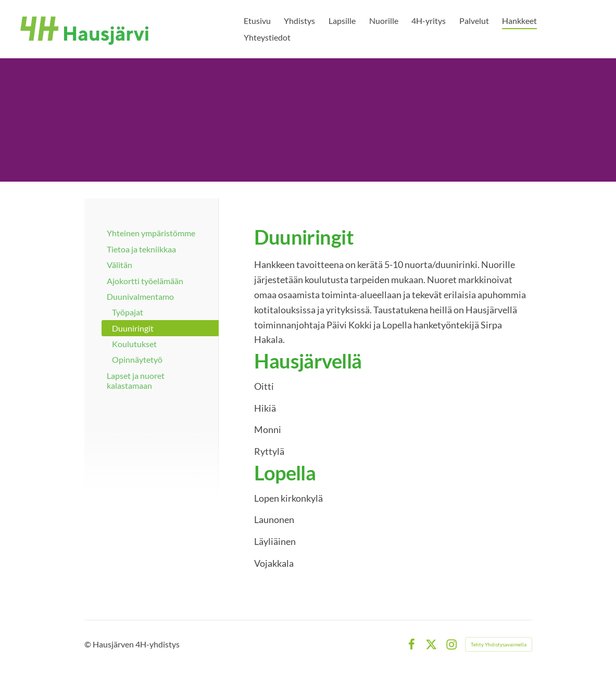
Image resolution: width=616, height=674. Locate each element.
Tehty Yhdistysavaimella (499, 644)
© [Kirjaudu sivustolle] (89, 644)
